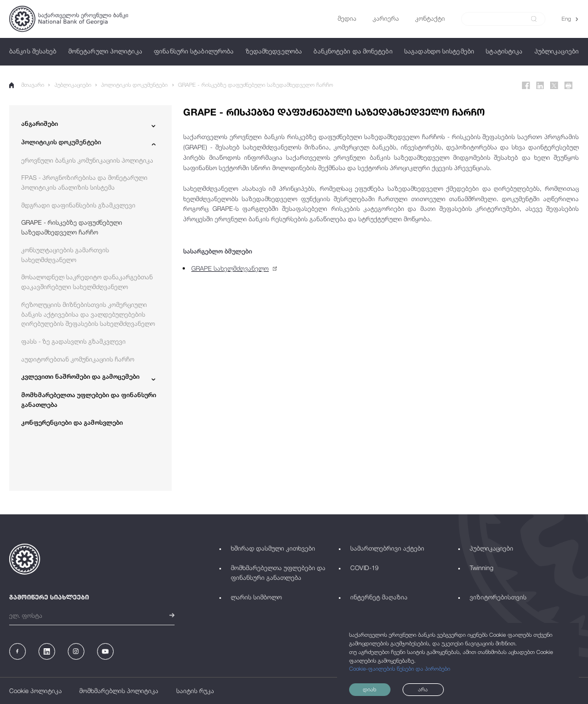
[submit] (534, 19)
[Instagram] (76, 651)
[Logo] (69, 19)
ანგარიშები (40, 123)
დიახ (370, 689)
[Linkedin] (540, 86)
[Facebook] (526, 86)
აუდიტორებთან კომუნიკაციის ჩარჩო (78, 359)
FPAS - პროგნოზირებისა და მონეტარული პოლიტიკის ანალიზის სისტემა (84, 182)
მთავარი (27, 85)
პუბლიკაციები (73, 85)
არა (423, 689)
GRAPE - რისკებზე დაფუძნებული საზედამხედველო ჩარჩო (256, 85)
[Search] (499, 19)
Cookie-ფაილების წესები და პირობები (400, 669)
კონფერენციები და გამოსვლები (72, 422)
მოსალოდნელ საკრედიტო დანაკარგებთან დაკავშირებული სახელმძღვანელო (87, 282)
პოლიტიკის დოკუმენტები (134, 85)
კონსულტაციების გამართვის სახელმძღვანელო (65, 255)
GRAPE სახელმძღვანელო (230, 268)
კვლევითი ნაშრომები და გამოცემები (80, 376)
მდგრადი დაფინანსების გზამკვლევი (78, 205)
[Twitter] (554, 86)
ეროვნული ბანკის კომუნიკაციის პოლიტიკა (87, 160)
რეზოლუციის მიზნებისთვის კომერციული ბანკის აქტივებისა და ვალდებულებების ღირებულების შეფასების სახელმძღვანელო (88, 314)
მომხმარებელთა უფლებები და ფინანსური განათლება (89, 399)
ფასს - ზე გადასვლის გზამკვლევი (73, 341)
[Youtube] (105, 651)
